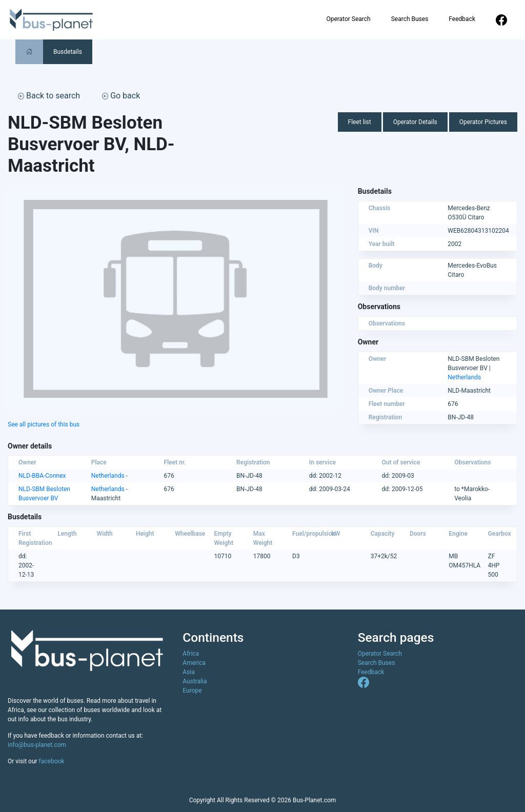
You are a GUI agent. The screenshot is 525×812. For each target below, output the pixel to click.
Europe (192, 691)
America (194, 663)
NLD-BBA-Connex (42, 476)
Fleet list (360, 122)
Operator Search (348, 19)
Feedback (462, 19)
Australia (195, 681)
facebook (52, 761)
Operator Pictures (483, 122)
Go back (121, 96)
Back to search (49, 96)
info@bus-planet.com (37, 745)
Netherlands (464, 377)
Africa (191, 654)
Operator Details (415, 122)
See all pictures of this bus (44, 424)
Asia (188, 672)
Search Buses (410, 19)
